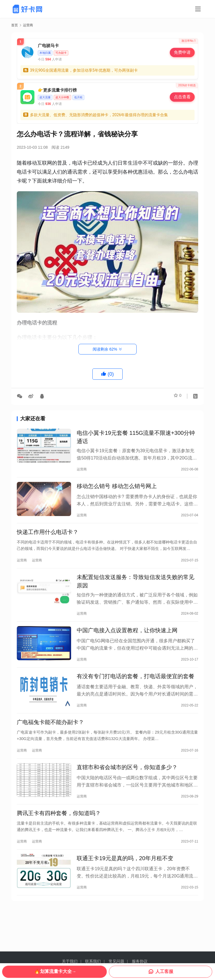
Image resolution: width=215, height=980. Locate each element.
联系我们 (93, 961)
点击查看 (182, 97)
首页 (15, 25)
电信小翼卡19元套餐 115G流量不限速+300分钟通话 (136, 438)
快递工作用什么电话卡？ (48, 538)
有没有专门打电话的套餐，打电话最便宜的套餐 (135, 689)
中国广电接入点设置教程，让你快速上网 (127, 640)
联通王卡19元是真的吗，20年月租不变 (125, 879)
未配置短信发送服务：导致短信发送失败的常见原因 (135, 589)
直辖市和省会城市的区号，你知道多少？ (127, 784)
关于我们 (70, 961)
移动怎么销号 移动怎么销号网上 (117, 489)
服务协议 (140, 961)
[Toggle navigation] (198, 9)
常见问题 (116, 961)
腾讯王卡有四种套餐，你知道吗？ (59, 832)
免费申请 (182, 52)
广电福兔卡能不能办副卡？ (50, 737)
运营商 (82, 470)
